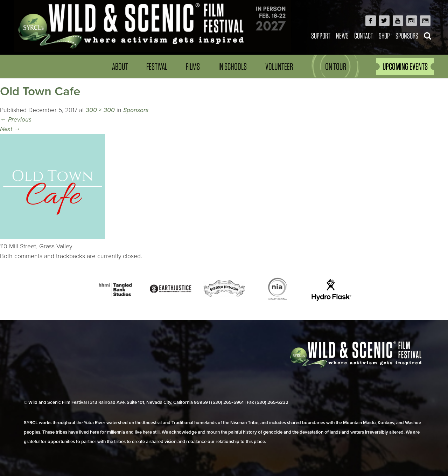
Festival (157, 66)
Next (10, 129)
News (342, 36)
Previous (16, 120)
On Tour (336, 66)
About (120, 66)
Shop (384, 36)
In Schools (233, 66)
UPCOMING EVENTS (405, 66)
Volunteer (279, 66)
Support (321, 36)
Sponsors (407, 36)
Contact (364, 36)
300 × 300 (100, 110)
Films (193, 66)
